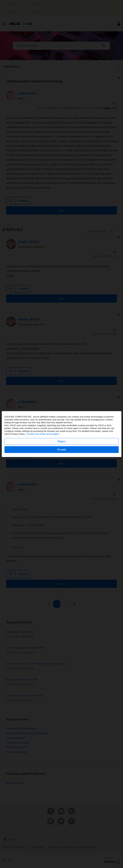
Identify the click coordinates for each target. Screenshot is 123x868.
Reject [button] (61, 441)
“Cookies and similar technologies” (43, 434)
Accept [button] (62, 449)
